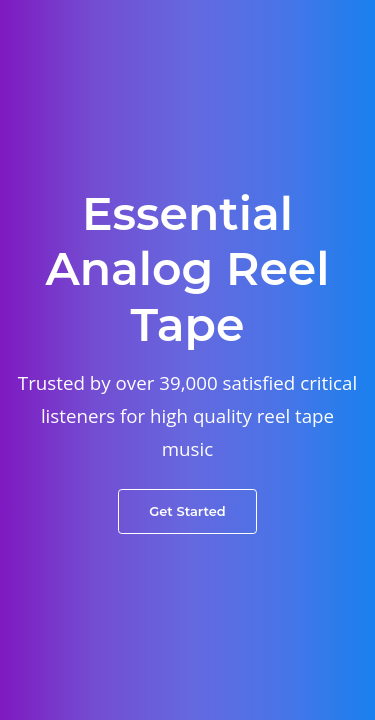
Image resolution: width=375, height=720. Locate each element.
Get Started (187, 511)
